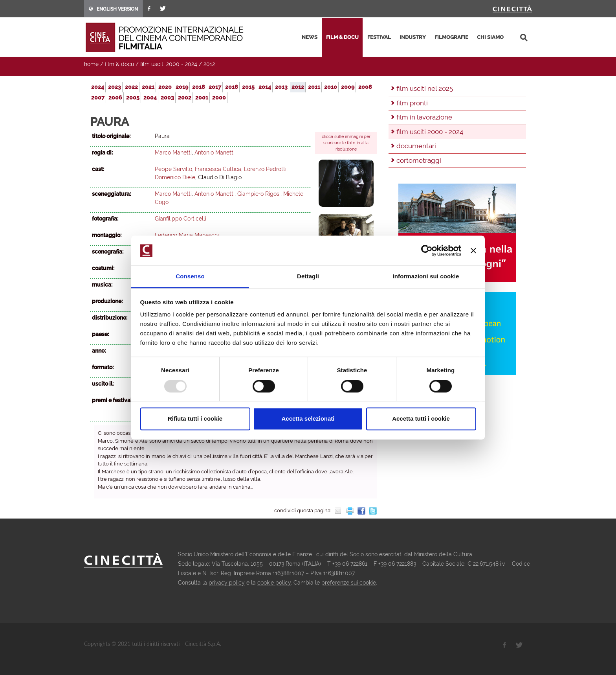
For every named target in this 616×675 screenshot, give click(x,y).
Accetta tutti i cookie (421, 419)
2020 (165, 87)
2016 (232, 87)
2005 (133, 97)
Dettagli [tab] (308, 277)
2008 (365, 87)
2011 (314, 87)
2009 (348, 87)
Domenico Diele (175, 177)
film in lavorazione (424, 117)
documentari (416, 146)
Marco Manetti (173, 153)
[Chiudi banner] (473, 250)
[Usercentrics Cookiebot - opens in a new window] (427, 250)
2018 (198, 87)
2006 (115, 97)
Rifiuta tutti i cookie (195, 419)
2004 (150, 97)
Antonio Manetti (214, 153)
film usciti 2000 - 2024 (169, 64)
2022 (131, 87)
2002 (185, 97)
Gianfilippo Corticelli (181, 219)
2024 (98, 87)
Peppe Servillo (173, 169)
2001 (202, 97)
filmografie (451, 37)
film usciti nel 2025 (425, 88)
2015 (248, 87)
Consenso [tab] (190, 277)
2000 (219, 97)
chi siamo (490, 37)
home (91, 64)
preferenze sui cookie (349, 583)
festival (379, 37)
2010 (331, 87)
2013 (281, 87)
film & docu (342, 37)
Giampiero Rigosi (259, 194)
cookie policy (274, 583)
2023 (115, 87)
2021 (148, 87)
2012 (209, 64)
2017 (215, 87)
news (310, 37)
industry (413, 37)
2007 (98, 97)
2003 (167, 97)
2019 (182, 87)
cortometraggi (419, 160)
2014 (265, 87)
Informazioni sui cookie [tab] (426, 277)
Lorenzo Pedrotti (265, 169)
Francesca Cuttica (218, 169)
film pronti (412, 103)
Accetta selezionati (308, 419)
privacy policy (227, 583)
